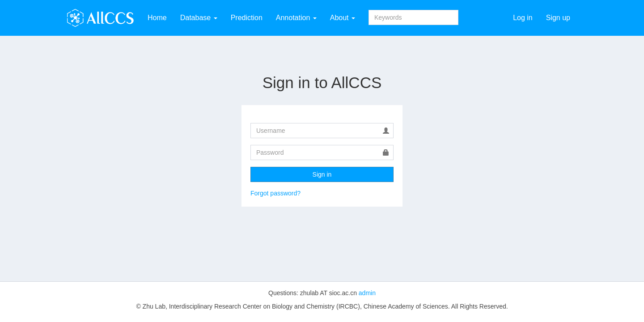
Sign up (558, 18)
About (343, 18)
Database (199, 18)
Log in (523, 18)
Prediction (247, 18)
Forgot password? (275, 193)
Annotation (296, 18)
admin (367, 293)
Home (157, 18)
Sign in (322, 174)
